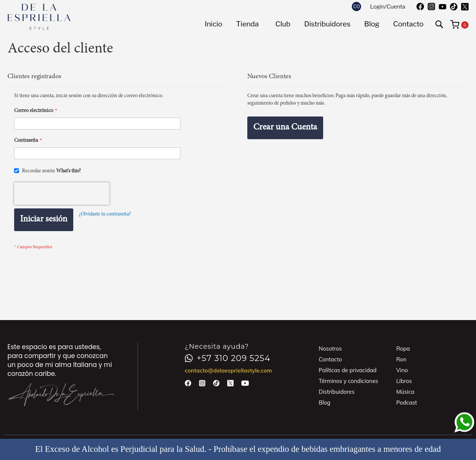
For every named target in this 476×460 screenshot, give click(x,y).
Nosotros (330, 349)
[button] (356, 7)
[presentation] (62, 194)
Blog (324, 402)
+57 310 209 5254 (228, 358)
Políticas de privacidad (348, 370)
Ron (401, 359)
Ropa (403, 349)
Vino (402, 370)
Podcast (406, 402)
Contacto (330, 359)
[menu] (314, 24)
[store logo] (39, 17)
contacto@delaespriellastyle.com (229, 370)
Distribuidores (337, 392)
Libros (404, 381)
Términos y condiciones (348, 381)
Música (405, 392)
